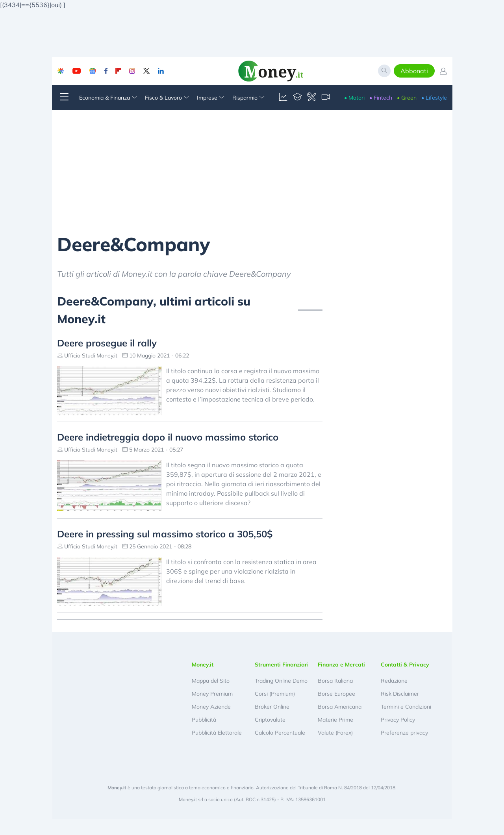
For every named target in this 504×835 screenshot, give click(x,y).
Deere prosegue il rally (107, 343)
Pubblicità (204, 720)
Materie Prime (335, 720)
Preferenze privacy (404, 733)
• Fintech (381, 98)
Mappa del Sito (211, 681)
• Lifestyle (434, 98)
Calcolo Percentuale (280, 733)
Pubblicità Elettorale (217, 733)
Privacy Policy (398, 720)
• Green (407, 98)
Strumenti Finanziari (282, 665)
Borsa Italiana (335, 681)
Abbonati (414, 71)
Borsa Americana (340, 707)
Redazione (394, 681)
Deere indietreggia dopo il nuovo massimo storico (168, 437)
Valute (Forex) (335, 733)
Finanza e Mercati (341, 665)
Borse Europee (336, 694)
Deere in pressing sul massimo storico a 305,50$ (165, 534)
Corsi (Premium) (275, 694)
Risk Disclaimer (400, 694)
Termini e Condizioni (406, 707)
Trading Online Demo (281, 681)
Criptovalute (270, 720)
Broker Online (272, 707)
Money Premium (212, 694)
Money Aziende (211, 707)
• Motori (354, 98)
